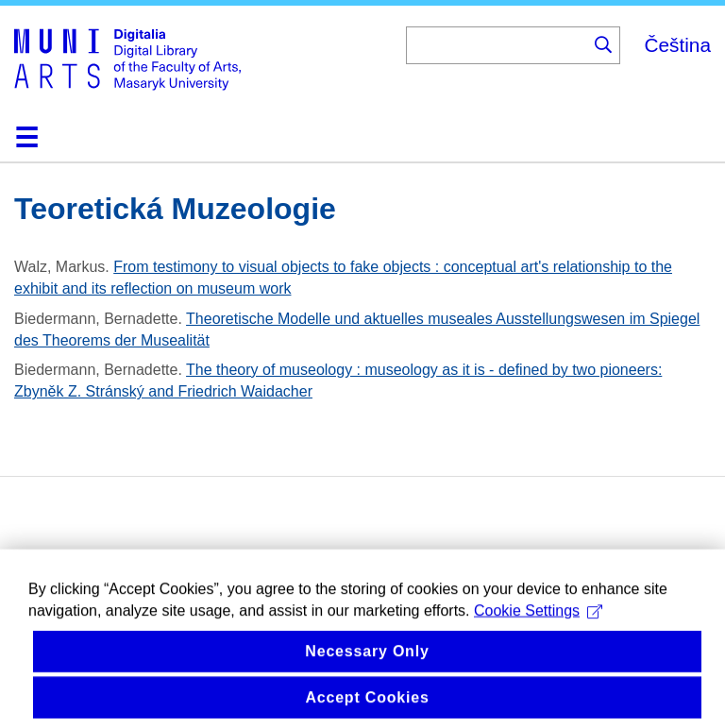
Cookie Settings (538, 621)
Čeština (677, 45)
